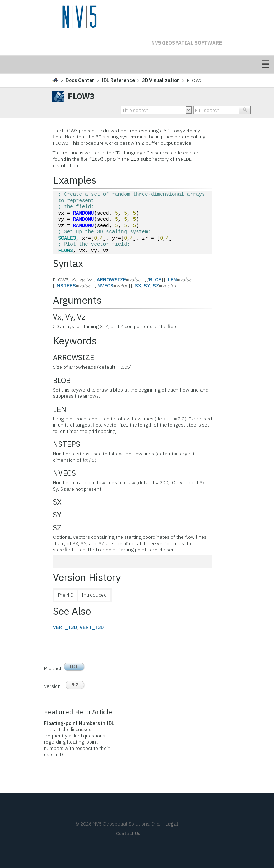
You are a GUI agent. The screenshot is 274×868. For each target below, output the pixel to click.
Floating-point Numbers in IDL (79, 723)
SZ (156, 286)
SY (147, 286)
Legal (172, 824)
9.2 (75, 685)
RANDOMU (84, 213)
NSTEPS (66, 286)
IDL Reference (118, 80)
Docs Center (80, 80)
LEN (172, 280)
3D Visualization (161, 80)
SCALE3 (67, 238)
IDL (74, 667)
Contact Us (128, 834)
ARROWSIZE (111, 280)
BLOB (155, 280)
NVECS (105, 286)
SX (138, 286)
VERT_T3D (65, 627)
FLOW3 (66, 251)
